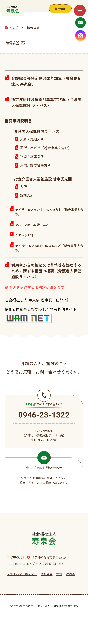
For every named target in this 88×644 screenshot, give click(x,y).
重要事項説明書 (20, 130)
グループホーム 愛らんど (34, 237)
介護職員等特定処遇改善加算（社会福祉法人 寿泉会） (45, 88)
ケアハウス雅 (25, 248)
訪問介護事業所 (33, 167)
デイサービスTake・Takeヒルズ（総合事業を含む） (49, 261)
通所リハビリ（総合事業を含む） (48, 158)
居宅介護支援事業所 (37, 176)
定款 (62, 599)
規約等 (74, 599)
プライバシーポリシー (22, 599)
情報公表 (49, 599)
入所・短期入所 (33, 149)
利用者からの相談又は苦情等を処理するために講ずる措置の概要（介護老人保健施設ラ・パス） (45, 285)
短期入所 (27, 207)
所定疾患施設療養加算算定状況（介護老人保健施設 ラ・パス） (45, 111)
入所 (24, 198)
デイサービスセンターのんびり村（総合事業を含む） (49, 224)
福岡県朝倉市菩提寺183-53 (51, 581)
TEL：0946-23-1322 (21, 586)
